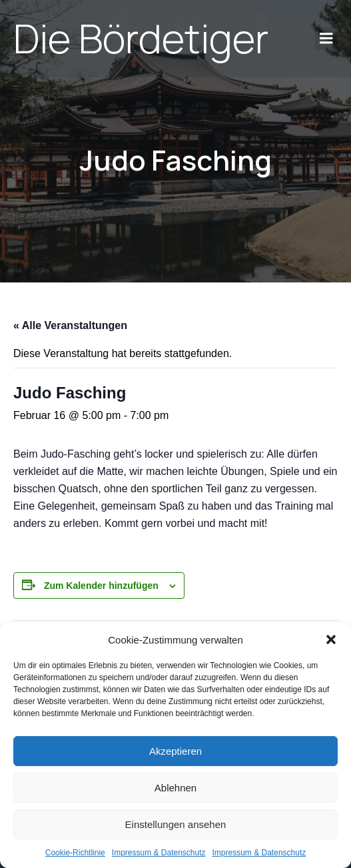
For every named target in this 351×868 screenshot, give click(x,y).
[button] (331, 640)
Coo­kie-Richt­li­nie (75, 853)
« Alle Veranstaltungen (70, 325)
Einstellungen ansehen (176, 824)
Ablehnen (175, 788)
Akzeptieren (175, 751)
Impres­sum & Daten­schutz (159, 853)
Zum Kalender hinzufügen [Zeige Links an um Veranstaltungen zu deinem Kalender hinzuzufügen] (101, 586)
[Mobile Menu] (326, 39)
